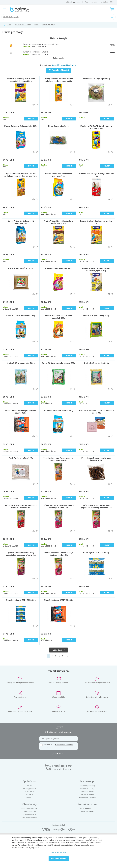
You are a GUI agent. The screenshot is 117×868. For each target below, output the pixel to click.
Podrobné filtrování (59, 70)
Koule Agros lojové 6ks (58, 126)
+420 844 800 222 (87, 808)
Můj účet (104, 2)
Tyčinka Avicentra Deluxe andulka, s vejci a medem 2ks (58, 459)
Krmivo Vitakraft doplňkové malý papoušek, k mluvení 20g (21, 80)
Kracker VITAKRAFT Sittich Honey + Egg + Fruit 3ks (96, 127)
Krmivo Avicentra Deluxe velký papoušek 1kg (21, 222)
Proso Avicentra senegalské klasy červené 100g (96, 459)
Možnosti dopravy (87, 788)
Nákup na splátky (87, 794)
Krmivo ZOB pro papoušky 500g (21, 363)
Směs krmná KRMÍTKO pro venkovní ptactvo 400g (21, 412)
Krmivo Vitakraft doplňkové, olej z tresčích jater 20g (58, 222)
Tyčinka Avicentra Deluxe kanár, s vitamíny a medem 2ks (58, 554)
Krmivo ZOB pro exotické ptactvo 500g (58, 363)
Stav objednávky (30, 811)
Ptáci (36, 25)
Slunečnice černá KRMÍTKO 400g (58, 600)
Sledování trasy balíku (30, 808)
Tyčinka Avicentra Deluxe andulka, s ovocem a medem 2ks (21, 507)
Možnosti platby (87, 791)
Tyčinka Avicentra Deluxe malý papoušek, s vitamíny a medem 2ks (96, 507)
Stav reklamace (30, 814)
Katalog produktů (30, 788)
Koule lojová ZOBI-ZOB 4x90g (96, 553)
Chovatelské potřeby (23, 25)
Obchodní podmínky (87, 785)
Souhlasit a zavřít (59, 859)
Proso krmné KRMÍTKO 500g (21, 268)
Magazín (30, 797)
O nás (30, 785)
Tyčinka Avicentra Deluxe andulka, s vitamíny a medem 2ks (58, 507)
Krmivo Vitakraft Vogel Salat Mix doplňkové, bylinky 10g (96, 270)
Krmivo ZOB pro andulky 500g (96, 316)
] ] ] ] (112, 2)
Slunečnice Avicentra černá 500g (58, 411)
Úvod (9, 25)
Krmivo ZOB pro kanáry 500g (96, 363)
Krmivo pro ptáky (49, 25)
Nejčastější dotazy (30, 817)
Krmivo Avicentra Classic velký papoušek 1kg (58, 175)
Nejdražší (63, 65)
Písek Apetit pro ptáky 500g (21, 458)
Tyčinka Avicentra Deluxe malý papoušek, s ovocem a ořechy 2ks (21, 554)
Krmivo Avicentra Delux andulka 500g (21, 126)
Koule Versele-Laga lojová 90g (96, 79)
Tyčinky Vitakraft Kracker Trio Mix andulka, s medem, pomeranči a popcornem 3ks (58, 81)
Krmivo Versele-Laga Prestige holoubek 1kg (96, 175)
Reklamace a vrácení (87, 797)
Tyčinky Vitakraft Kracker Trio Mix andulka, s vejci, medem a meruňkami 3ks (21, 176)
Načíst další (58, 650)
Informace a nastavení (58, 852)
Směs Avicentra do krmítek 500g (21, 316)
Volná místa (30, 791)
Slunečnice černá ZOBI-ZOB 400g (21, 600)
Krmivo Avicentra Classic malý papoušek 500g (58, 317)
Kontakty (30, 794)
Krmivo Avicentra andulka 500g (58, 268)
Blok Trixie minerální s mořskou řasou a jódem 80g (96, 412)
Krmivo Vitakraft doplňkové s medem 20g (96, 222)
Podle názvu (72, 65)
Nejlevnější (56, 65)
